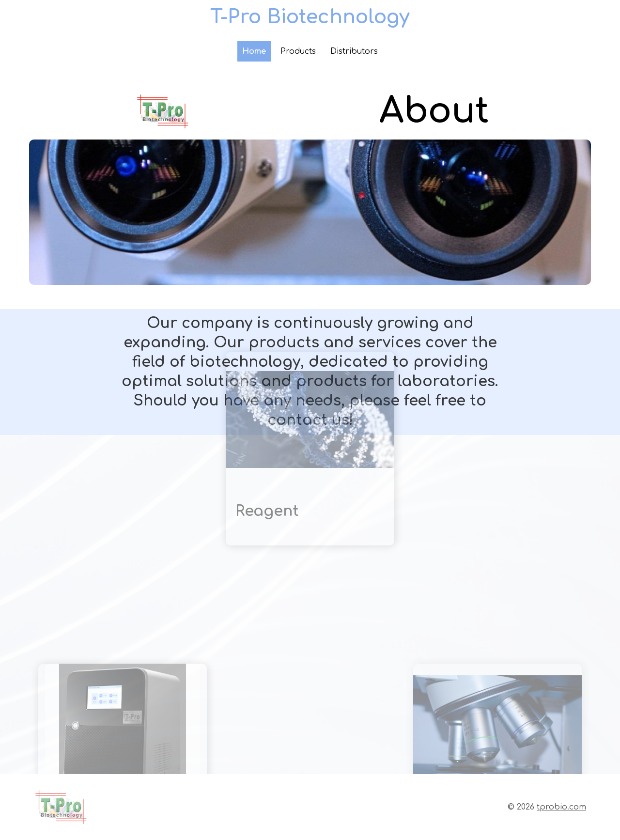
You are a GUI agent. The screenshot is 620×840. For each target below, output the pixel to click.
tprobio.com (561, 807)
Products (298, 51)
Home (254, 51)
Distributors (354, 51)
